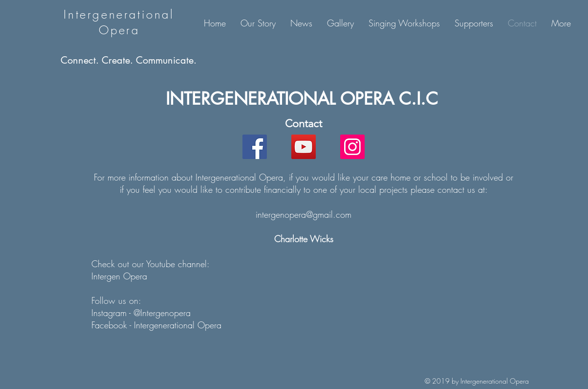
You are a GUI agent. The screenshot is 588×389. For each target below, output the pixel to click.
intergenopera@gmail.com (304, 214)
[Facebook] (255, 147)
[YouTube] (304, 147)
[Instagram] (352, 147)
